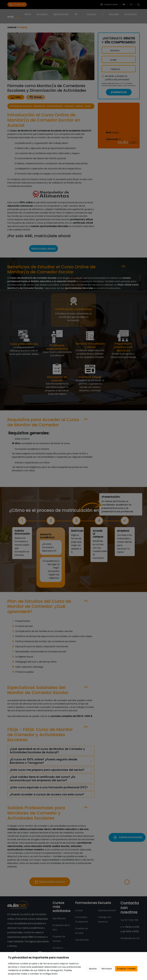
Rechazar (107, 969)
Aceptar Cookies (126, 969)
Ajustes (93, 969)
